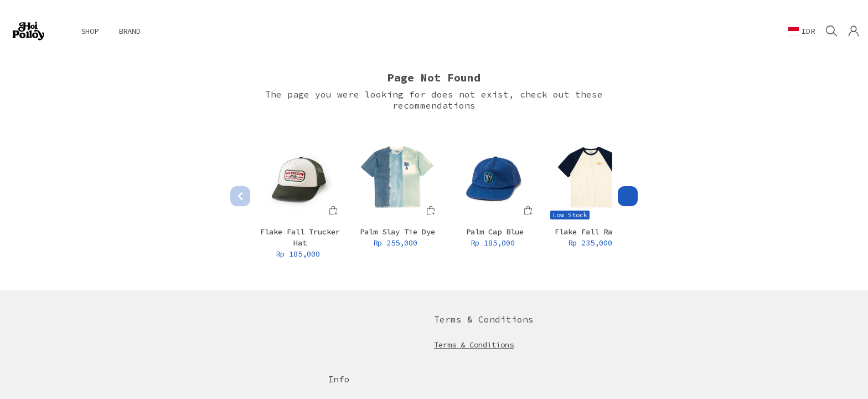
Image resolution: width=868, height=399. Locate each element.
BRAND (130, 31)
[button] (854, 31)
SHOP (90, 31)
